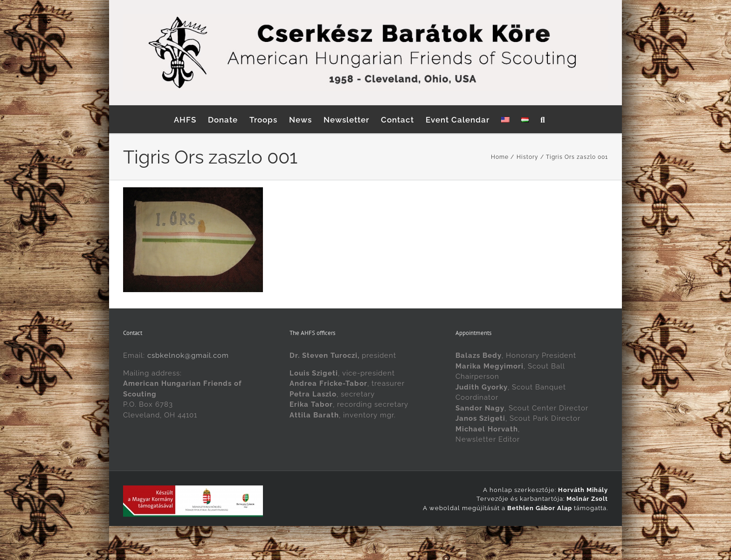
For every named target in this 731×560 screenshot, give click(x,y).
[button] (543, 119)
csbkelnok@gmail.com (188, 355)
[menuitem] (505, 119)
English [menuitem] (348, 536)
